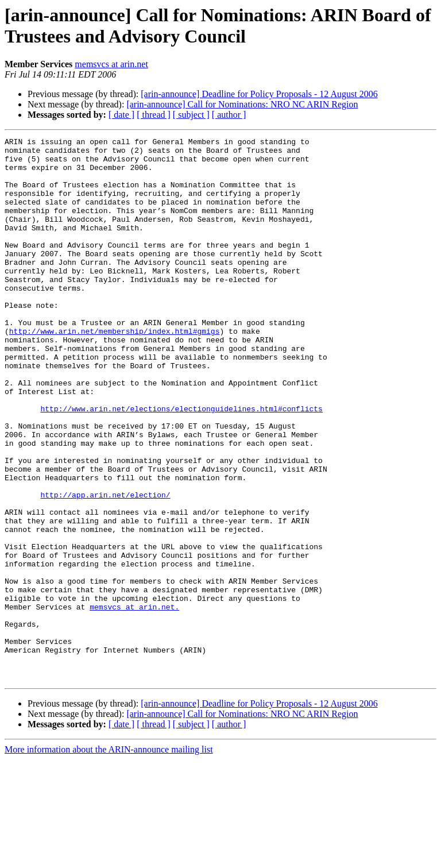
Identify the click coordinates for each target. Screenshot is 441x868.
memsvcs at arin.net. (134, 701)
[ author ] (229, 115)
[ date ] (121, 115)
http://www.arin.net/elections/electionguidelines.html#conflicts (181, 464)
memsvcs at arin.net (111, 64)
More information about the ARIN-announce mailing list (109, 858)
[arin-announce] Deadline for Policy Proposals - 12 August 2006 (259, 94)
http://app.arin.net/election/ (105, 567)
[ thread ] (154, 115)
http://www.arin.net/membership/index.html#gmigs (115, 371)
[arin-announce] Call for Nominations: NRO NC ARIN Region (242, 104)
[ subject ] (191, 115)
